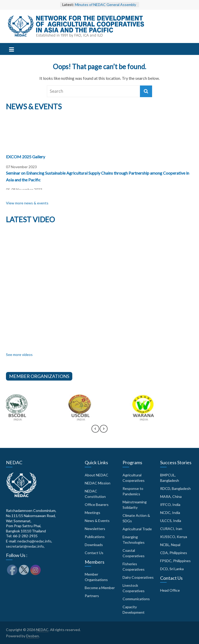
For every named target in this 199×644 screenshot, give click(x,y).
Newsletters (95, 529)
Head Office (170, 590)
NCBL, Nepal (170, 545)
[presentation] (95, 431)
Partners (92, 596)
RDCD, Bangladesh (175, 488)
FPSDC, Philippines (175, 561)
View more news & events (27, 203)
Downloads (94, 545)
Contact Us (94, 553)
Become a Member (100, 588)
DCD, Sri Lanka (172, 569)
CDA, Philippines (174, 553)
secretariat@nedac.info (25, 546)
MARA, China (171, 496)
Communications (136, 599)
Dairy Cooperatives (138, 577)
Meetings (93, 513)
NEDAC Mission (98, 483)
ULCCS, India (171, 521)
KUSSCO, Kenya (174, 537)
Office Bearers (97, 505)
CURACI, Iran (171, 529)
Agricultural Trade (137, 529)
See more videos (19, 355)
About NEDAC (97, 475)
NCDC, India (170, 513)
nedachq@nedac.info (34, 541)
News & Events (97, 521)
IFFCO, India (170, 505)
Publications (95, 537)
